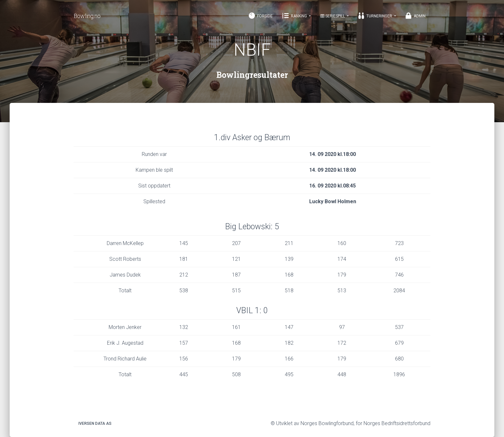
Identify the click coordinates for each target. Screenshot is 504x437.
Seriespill (333, 16)
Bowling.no (87, 16)
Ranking (295, 16)
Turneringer (376, 16)
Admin (416, 16)
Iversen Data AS (95, 423)
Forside (261, 16)
